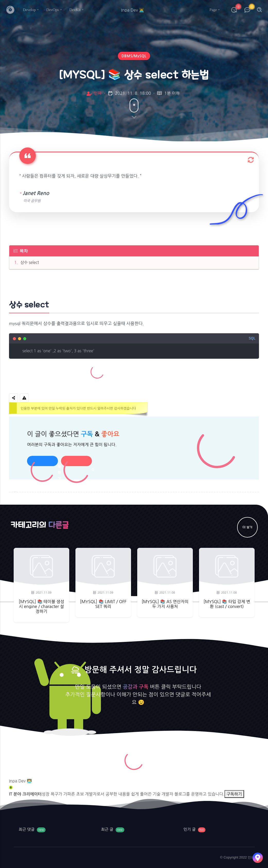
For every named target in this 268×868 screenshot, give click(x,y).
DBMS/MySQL (134, 57)
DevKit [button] (75, 10)
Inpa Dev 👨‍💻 (20, 781)
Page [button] (213, 10)
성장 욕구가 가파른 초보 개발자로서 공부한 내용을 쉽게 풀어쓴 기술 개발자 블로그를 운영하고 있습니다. (133, 794)
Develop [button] (29, 10)
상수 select (30, 262)
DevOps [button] (53, 10)
